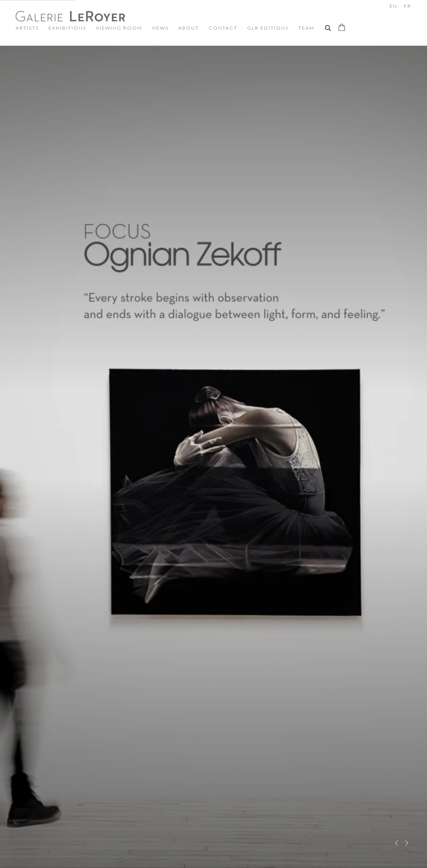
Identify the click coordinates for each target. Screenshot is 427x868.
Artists (27, 28)
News (160, 28)
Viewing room (119, 28)
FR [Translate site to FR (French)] (408, 6)
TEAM (306, 28)
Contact (223, 28)
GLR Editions (268, 28)
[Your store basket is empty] (342, 28)
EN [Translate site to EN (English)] (393, 6)
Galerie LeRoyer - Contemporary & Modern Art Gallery (70, 16)
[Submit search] (328, 27)
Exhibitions (67, 28)
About (189, 28)
